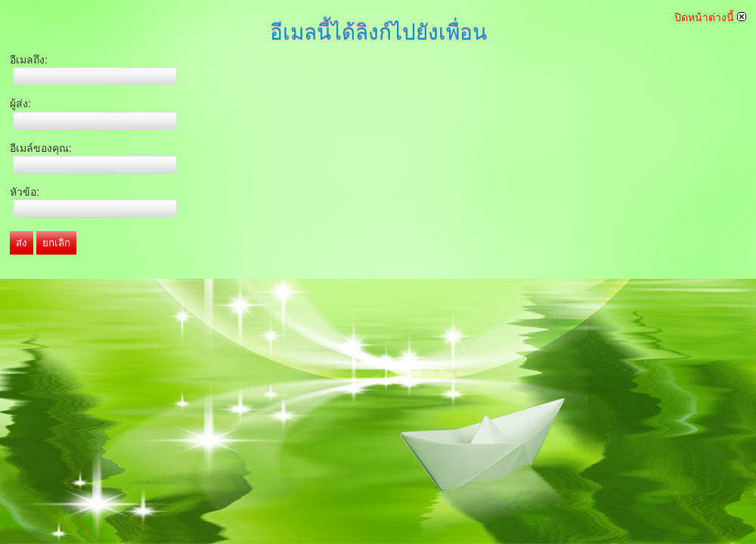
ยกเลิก (56, 243)
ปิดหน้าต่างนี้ (710, 17)
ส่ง (22, 243)
